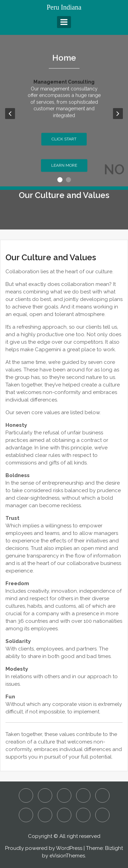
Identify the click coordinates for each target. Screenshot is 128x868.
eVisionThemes (67, 856)
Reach (64, 815)
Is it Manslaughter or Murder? (102, 795)
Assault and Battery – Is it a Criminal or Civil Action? (45, 795)
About (26, 795)
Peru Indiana (64, 7)
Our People (45, 815)
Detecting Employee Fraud (64, 795)
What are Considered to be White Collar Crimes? (102, 815)
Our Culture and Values (26, 815)
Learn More (64, 168)
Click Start (64, 141)
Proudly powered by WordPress (44, 848)
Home (64, 60)
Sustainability (83, 815)
